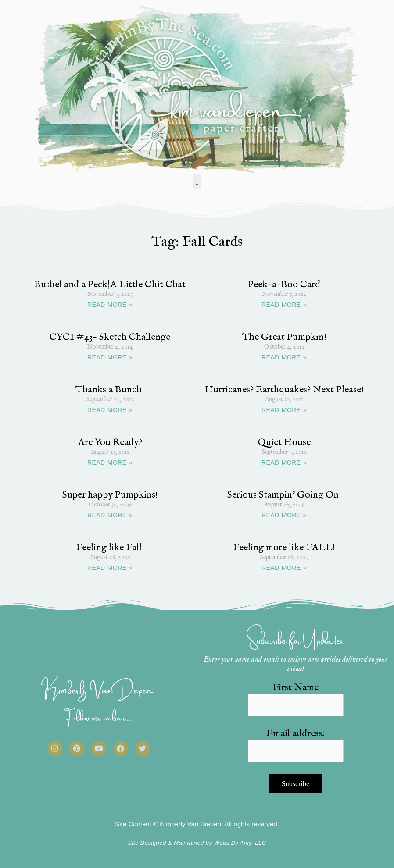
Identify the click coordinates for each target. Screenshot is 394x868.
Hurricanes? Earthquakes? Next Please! (284, 390)
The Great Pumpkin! (284, 337)
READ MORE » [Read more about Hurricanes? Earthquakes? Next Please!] (284, 410)
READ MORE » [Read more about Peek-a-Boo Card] (284, 305)
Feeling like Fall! (110, 548)
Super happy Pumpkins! (110, 495)
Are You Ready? (110, 442)
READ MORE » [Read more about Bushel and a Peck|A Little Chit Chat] (110, 305)
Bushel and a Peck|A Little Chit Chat (110, 285)
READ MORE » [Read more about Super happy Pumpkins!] (110, 515)
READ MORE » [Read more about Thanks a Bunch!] (110, 410)
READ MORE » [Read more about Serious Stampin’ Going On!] (284, 515)
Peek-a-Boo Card (284, 285)
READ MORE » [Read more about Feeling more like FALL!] (284, 568)
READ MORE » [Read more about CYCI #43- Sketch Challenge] (110, 357)
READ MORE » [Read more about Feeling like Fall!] (110, 568)
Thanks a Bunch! (110, 390)
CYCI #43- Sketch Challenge (110, 337)
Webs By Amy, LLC (240, 843)
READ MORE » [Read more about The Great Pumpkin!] (284, 357)
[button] (197, 182)
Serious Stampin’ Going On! (284, 495)
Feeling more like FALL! (284, 548)
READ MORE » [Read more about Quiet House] (284, 462)
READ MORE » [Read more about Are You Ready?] (110, 462)
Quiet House (284, 442)
